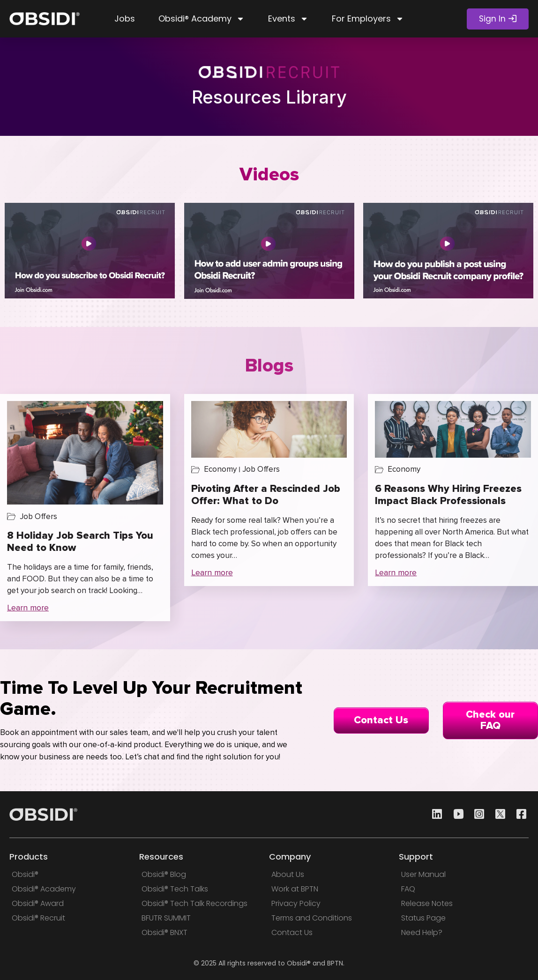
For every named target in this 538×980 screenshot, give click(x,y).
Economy (220, 469)
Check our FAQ (490, 720)
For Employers (368, 19)
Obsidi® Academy (202, 19)
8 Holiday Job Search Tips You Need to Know (80, 542)
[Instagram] (477, 814)
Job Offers (38, 516)
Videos (269, 174)
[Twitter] (498, 814)
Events (288, 19)
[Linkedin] (434, 814)
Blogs (269, 366)
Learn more (28, 608)
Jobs (125, 19)
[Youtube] (456, 814)
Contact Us (381, 720)
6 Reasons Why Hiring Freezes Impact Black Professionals (448, 495)
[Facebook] (519, 814)
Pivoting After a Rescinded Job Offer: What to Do (266, 495)
